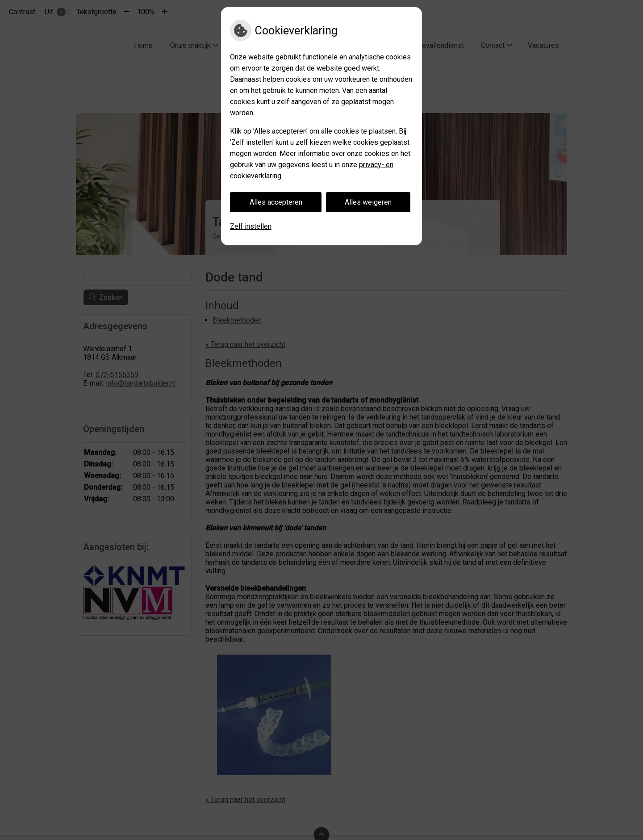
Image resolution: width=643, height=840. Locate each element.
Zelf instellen (251, 226)
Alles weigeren (368, 202)
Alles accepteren (276, 202)
